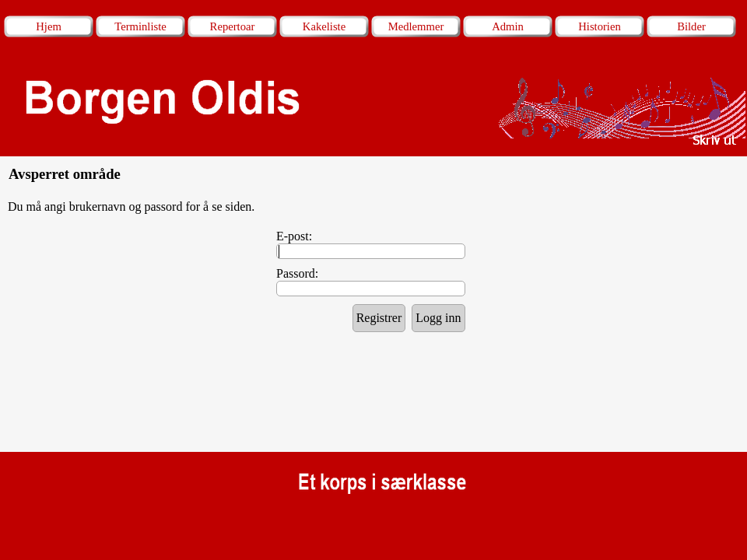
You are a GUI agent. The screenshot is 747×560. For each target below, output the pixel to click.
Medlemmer (416, 26)
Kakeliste (324, 26)
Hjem (49, 26)
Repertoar (233, 26)
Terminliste (140, 26)
